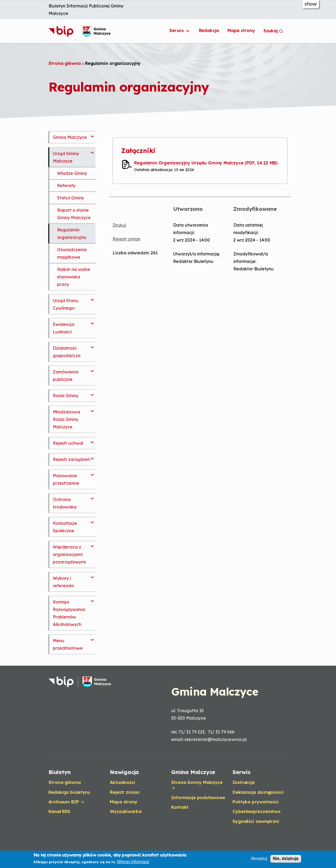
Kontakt (180, 807)
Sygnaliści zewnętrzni (256, 821)
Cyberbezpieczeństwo (257, 811)
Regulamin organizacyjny (72, 234)
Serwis (180, 31)
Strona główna (65, 63)
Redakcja (209, 30)
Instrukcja (244, 782)
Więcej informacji (133, 862)
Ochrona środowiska (65, 503)
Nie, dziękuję (286, 859)
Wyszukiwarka (126, 811)
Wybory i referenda (63, 582)
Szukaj (273, 31)
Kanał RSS (59, 811)
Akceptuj (259, 859)
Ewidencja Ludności (64, 328)
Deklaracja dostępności (258, 792)
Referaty (66, 186)
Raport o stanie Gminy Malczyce (74, 214)
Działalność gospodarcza (67, 352)
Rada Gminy (66, 396)
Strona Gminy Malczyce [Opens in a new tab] (197, 785)
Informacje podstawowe (198, 798)
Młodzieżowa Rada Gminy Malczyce (67, 419)
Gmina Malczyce (70, 137)
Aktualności (123, 782)
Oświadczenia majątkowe (72, 253)
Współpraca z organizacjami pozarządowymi (69, 554)
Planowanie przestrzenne (66, 479)
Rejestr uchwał (68, 443)
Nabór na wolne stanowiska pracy (74, 277)
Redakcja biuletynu (69, 792)
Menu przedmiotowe (68, 644)
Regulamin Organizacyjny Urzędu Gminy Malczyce (206, 163)
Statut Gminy (71, 198)
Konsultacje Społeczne (65, 527)
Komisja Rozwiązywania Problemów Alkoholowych (69, 613)
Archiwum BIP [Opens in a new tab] (67, 802)
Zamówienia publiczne (66, 376)
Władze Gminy (72, 173)
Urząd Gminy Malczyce (66, 157)
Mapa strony (241, 30)
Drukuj (119, 225)
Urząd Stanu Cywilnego (66, 304)
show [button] (311, 4)
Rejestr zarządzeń (71, 459)
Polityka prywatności (256, 802)
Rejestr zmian (126, 239)
